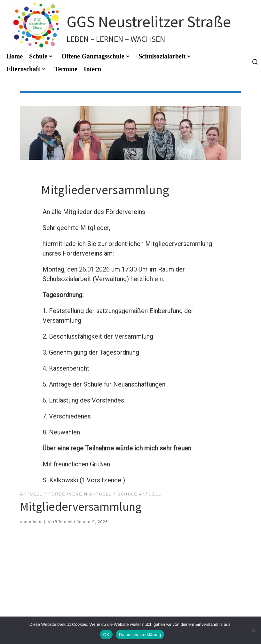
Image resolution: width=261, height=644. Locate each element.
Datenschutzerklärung (140, 635)
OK (106, 635)
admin (35, 522)
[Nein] (253, 630)
